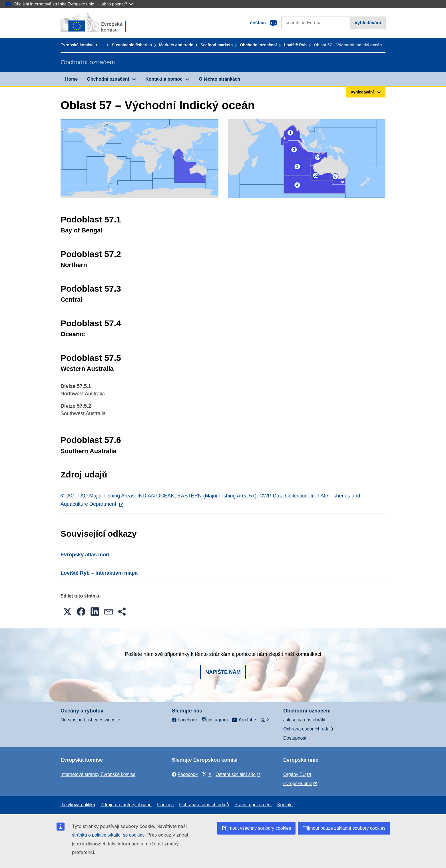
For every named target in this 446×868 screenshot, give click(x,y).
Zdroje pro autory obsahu (126, 805)
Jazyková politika (78, 805)
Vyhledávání (368, 23)
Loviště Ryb (295, 45)
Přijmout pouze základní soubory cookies (344, 828)
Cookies (165, 805)
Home (71, 79)
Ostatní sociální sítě (236, 774)
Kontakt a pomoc (164, 79)
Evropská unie (298, 784)
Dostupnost (295, 738)
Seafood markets (217, 45)
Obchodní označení (258, 45)
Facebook (185, 774)
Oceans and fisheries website (90, 720)
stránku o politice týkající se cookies (108, 835)
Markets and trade (176, 45)
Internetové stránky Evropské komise (98, 774)
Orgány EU (295, 774)
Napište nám (223, 672)
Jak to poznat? (116, 4)
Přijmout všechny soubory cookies (256, 828)
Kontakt (285, 805)
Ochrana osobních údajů (308, 729)
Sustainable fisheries (132, 45)
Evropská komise (77, 45)
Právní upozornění (253, 805)
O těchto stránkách (219, 79)
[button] (67, 612)
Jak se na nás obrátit (304, 720)
